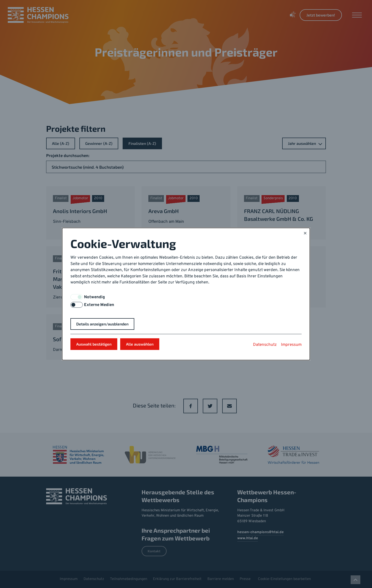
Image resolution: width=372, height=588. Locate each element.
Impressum (291, 345)
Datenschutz (265, 345)
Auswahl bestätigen (94, 344)
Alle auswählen (140, 344)
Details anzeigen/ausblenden (102, 324)
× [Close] (305, 234)
